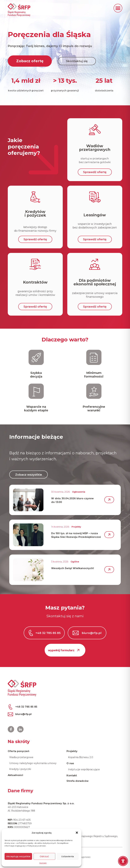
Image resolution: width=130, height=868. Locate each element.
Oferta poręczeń (19, 751)
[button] (77, 833)
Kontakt (43, 863)
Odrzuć (44, 856)
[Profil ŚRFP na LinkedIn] (20, 729)
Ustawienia (68, 856)
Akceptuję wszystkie (18, 856)
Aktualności (15, 775)
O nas (70, 763)
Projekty (72, 751)
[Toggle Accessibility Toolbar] (123, 861)
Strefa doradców (78, 781)
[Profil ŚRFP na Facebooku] (11, 729)
